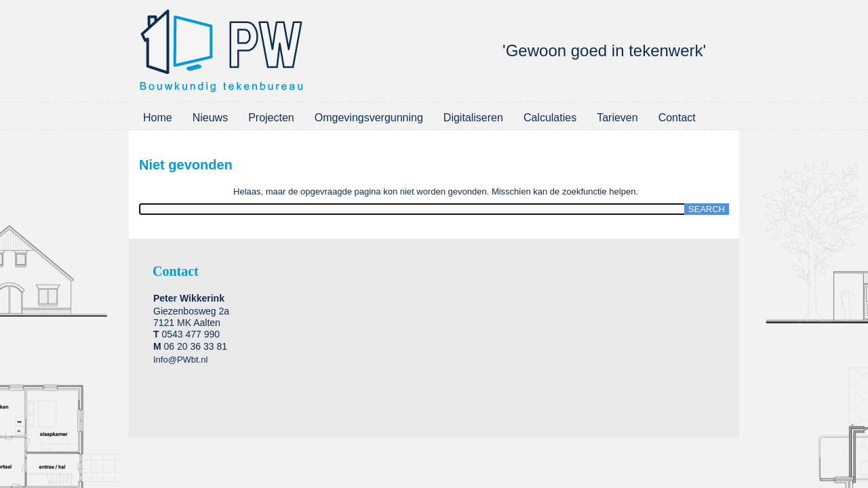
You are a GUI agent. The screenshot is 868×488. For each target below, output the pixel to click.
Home (158, 118)
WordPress (361, 448)
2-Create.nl (542, 448)
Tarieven (617, 118)
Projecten (271, 118)
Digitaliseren (473, 118)
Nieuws (210, 118)
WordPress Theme (421, 448)
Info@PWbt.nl (180, 360)
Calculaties (550, 118)
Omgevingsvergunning (369, 118)
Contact (677, 118)
